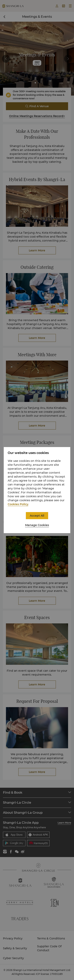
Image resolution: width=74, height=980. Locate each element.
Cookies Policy (18, 504)
